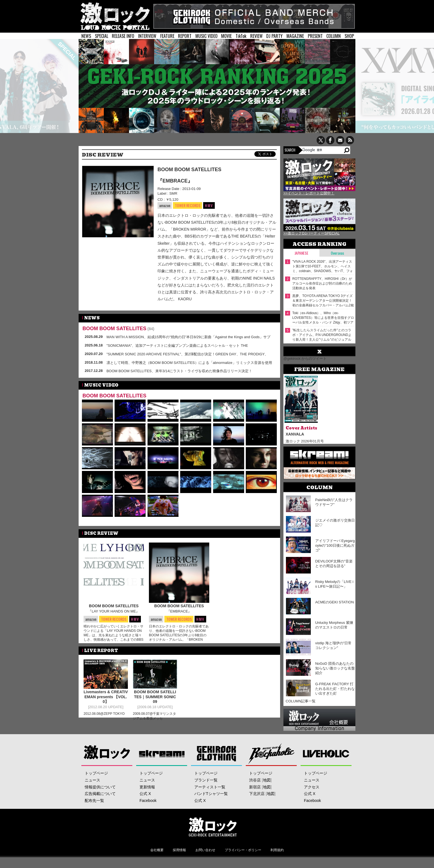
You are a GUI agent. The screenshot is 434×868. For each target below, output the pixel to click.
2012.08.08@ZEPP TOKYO (104, 716)
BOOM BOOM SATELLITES (189, 170)
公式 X (145, 794)
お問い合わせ (205, 850)
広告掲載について (100, 794)
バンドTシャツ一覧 (211, 794)
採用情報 (179, 850)
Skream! (162, 753)
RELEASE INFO (123, 36)
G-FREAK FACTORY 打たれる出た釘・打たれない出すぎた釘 (335, 689)
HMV (209, 205)
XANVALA (295, 434)
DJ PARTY (274, 36)
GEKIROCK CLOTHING (217, 753)
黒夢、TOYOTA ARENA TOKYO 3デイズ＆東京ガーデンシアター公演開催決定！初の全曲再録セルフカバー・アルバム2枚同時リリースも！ (323, 301)
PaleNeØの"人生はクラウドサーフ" (334, 502)
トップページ (96, 773)
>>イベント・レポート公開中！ (309, 193)
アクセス (312, 787)
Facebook (148, 801)
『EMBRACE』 (175, 181)
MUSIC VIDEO (206, 36)
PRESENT (315, 36)
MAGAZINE (295, 36)
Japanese (301, 253)
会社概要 (157, 850)
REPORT (185, 36)
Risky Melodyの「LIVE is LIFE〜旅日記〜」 (334, 584)
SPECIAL (102, 36)
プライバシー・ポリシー (243, 850)
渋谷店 (255, 780)
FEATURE (167, 36)
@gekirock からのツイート (305, 359)
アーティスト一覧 (210, 787)
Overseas (337, 253)
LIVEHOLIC (326, 753)
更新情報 (147, 787)
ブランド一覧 (206, 780)
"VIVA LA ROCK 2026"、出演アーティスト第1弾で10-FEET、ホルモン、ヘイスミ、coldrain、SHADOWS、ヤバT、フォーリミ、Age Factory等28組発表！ (323, 266)
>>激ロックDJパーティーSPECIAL (312, 233)
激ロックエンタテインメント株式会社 (213, 827)
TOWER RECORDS (188, 206)
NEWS (86, 36)
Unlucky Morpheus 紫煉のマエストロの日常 (334, 625)
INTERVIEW (147, 36)
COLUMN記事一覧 (301, 701)
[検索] (323, 150)
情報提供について (100, 787)
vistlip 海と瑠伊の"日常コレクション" (334, 645)
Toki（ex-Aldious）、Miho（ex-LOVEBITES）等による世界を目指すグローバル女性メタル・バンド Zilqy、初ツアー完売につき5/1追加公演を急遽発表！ (323, 318)
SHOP (349, 36)
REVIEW (256, 36)
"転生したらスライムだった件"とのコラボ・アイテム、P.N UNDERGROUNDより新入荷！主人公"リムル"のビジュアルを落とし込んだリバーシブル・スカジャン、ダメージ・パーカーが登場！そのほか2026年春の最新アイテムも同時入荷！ (323, 335)
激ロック (107, 753)
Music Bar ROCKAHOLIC (271, 753)
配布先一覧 (94, 801)
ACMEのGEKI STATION (335, 602)
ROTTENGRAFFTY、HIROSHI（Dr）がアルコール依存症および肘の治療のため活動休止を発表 (322, 283)
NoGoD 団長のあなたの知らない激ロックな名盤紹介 (335, 668)
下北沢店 (257, 794)
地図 (267, 780)
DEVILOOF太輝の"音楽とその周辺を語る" (334, 564)
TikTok (241, 36)
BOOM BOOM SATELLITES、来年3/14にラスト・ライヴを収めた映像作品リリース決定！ (179, 371)
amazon (165, 205)
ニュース (92, 780)
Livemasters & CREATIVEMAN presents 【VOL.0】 (106, 699)
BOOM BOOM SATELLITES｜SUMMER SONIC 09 (155, 699)
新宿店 (255, 787)
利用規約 (277, 850)
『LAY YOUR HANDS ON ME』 (114, 611)
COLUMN (334, 36)
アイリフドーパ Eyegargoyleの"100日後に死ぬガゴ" (335, 545)
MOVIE (226, 36)
